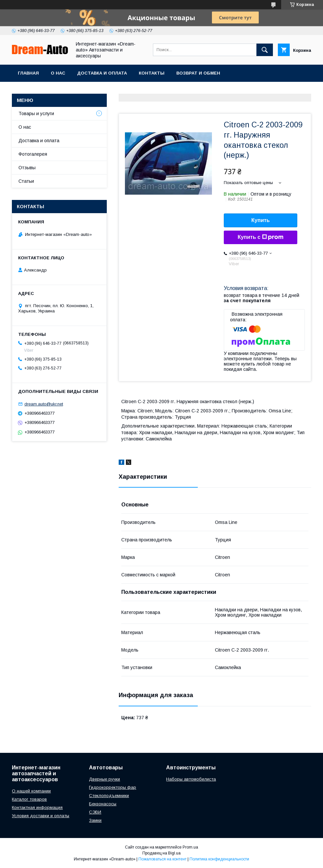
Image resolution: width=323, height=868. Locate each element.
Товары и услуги (36, 113)
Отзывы (27, 168)
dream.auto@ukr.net (44, 404)
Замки (95, 820)
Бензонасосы (103, 804)
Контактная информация (37, 807)
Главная (28, 73)
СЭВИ (95, 812)
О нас (58, 73)
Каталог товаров (29, 799)
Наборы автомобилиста (191, 779)
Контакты (152, 73)
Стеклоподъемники (109, 796)
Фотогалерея (33, 154)
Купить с (261, 237)
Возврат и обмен (198, 73)
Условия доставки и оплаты (41, 816)
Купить (261, 220)
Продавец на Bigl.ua (161, 853)
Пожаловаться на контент (162, 859)
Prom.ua (190, 847)
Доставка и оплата (102, 73)
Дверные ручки (104, 779)
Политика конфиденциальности (219, 859)
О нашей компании (31, 791)
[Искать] (265, 50)
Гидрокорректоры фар (113, 787)
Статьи (26, 181)
